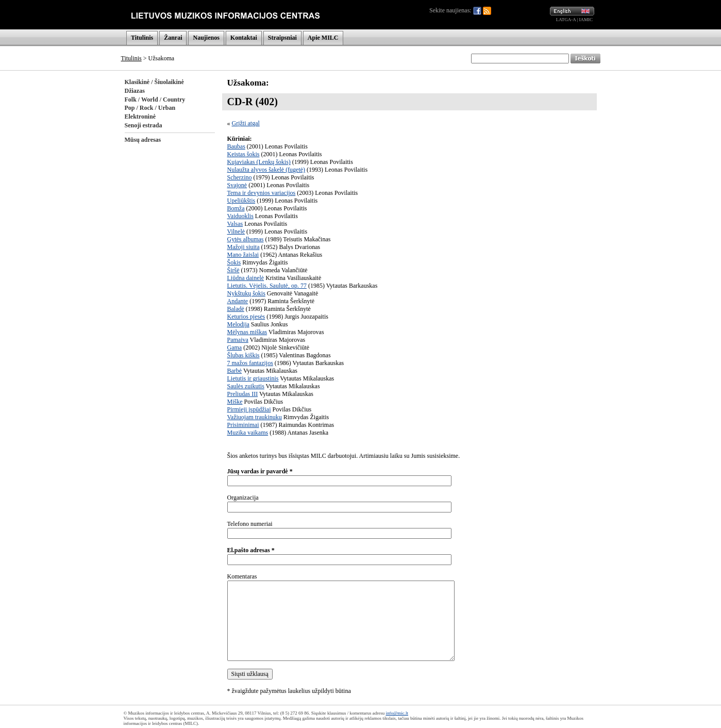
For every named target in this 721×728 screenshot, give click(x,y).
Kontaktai (244, 38)
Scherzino (240, 177)
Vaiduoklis (240, 216)
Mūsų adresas (143, 140)
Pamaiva (238, 340)
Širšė (233, 270)
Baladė (236, 309)
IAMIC (586, 20)
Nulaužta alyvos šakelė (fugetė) (266, 170)
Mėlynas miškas (247, 332)
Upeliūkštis (241, 201)
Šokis (234, 262)
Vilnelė (236, 231)
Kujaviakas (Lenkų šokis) (259, 162)
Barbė (235, 371)
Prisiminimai (243, 425)
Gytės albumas (246, 239)
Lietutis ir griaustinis (253, 378)
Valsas (235, 224)
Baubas (236, 146)
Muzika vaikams (248, 433)
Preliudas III (243, 394)
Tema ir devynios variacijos (262, 193)
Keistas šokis (244, 154)
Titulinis (142, 38)
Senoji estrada (144, 125)
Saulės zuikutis (246, 386)
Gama (235, 348)
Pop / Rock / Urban (150, 108)
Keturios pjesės (246, 317)
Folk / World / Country (155, 100)
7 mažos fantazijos (250, 363)
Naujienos (206, 38)
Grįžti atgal (246, 123)
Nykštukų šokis (246, 293)
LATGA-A (566, 20)
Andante (238, 301)
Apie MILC (323, 38)
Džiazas (135, 91)
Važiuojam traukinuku (255, 417)
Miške (235, 402)
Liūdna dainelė (246, 278)
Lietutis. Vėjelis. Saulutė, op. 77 (267, 286)
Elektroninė (140, 117)
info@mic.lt (397, 713)
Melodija (238, 324)
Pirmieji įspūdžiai (249, 409)
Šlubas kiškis (244, 355)
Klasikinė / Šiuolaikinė (154, 82)
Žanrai (173, 38)
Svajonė (237, 185)
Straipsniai (282, 38)
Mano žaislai (243, 255)
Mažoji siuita (244, 247)
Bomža (236, 208)
